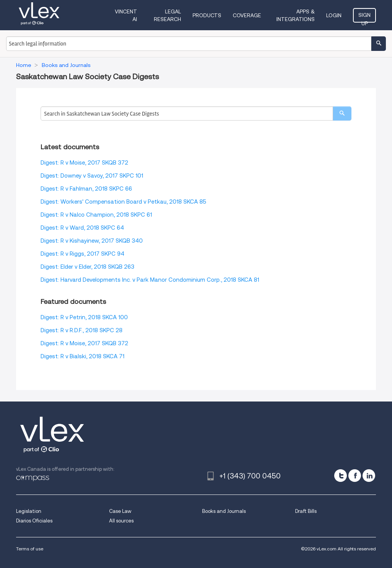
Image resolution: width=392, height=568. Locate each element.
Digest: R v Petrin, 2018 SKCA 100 (84, 317)
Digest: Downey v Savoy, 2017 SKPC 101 (92, 176)
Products (207, 15)
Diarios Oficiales (34, 521)
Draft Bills (306, 511)
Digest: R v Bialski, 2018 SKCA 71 (82, 356)
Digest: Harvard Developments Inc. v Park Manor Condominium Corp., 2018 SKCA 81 (150, 280)
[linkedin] (369, 476)
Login (334, 15)
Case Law (120, 511)
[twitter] (341, 476)
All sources (121, 521)
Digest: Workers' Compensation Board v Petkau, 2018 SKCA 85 (123, 202)
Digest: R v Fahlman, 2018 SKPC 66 (86, 189)
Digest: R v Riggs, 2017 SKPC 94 (82, 254)
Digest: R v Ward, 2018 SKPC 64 (82, 228)
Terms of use (30, 549)
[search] (342, 113)
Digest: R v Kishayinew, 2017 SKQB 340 (92, 241)
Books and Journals (224, 511)
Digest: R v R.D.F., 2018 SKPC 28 (82, 330)
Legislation (29, 511)
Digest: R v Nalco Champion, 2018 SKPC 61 (96, 215)
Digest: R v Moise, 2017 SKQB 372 (84, 163)
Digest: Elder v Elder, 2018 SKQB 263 (87, 267)
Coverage (247, 15)
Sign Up (364, 17)
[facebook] (355, 476)
